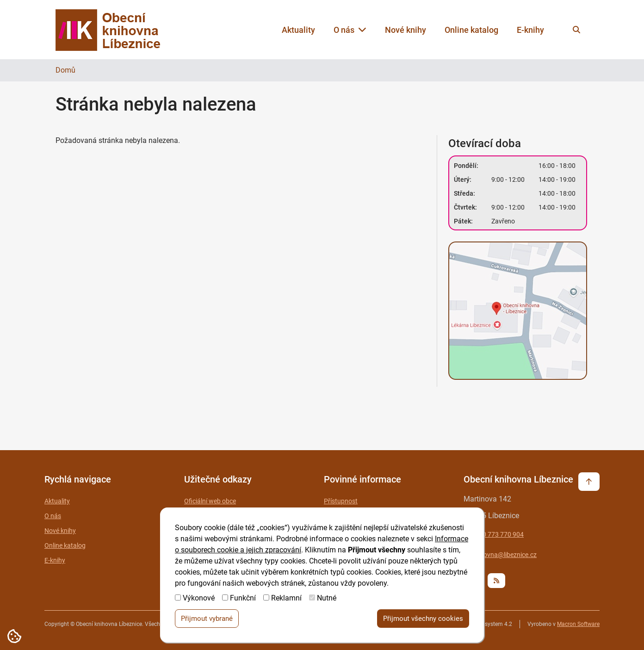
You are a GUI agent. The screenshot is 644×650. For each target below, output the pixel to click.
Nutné (327, 599)
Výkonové (199, 599)
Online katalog (471, 30)
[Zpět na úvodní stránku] (117, 30)
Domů (65, 70)
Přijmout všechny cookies (423, 619)
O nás (350, 30)
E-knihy (530, 30)
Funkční (243, 599)
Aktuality (298, 30)
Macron (578, 624)
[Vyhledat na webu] (576, 30)
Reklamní (286, 599)
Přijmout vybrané (207, 619)
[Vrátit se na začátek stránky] (589, 482)
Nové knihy (406, 30)
